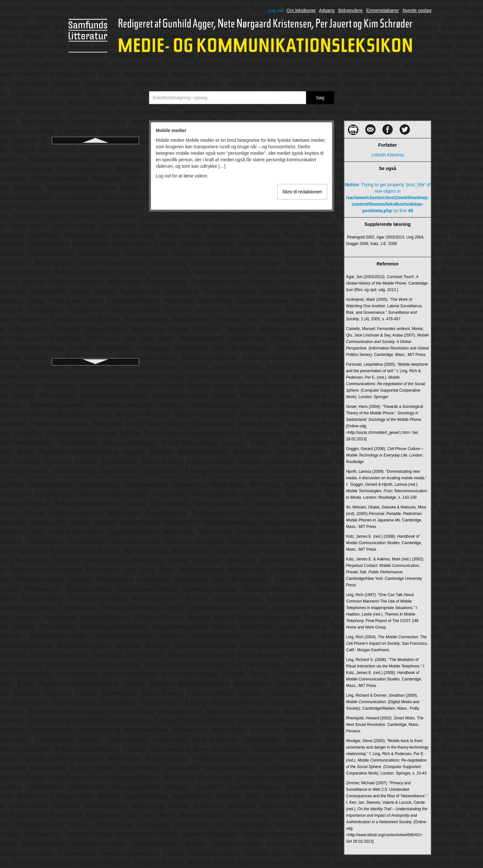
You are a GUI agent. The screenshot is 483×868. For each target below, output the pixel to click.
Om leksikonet (301, 10)
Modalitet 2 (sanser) (95, 174)
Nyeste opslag (417, 10)
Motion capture (96, 221)
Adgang (327, 10)
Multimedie (95, 244)
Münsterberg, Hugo (95, 291)
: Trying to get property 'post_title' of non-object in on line (388, 198)
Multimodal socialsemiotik (96, 267)
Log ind (276, 10)
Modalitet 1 (95, 162)
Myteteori (95, 302)
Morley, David (96, 209)
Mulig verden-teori (95, 232)
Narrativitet (95, 349)
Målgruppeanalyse (95, 326)
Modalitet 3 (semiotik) (95, 186)
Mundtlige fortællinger (96, 279)
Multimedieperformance (95, 256)
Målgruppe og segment (95, 314)
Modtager (95, 197)
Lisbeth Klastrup (388, 155)
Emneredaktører (383, 10)
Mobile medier (95, 151)
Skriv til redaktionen (302, 192)
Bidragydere (351, 10)
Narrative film (95, 337)
